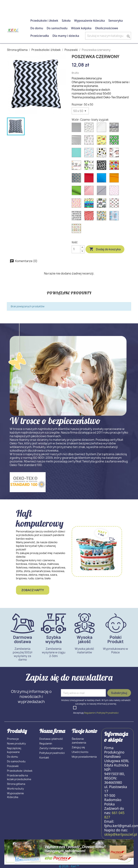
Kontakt (44, 758)
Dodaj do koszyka (105, 249)
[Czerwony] (90, 179)
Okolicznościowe (107, 28)
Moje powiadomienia (84, 757)
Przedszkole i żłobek (44, 21)
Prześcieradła (40, 36)
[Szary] (102, 191)
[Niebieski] (102, 179)
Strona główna (16, 784)
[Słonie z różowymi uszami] (77, 166)
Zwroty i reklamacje (51, 748)
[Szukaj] (108, 36)
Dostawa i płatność (51, 739)
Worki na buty (15, 789)
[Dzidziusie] (115, 153)
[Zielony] (77, 191)
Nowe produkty (16, 743)
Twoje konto (85, 731)
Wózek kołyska (81, 28)
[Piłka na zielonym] (115, 141)
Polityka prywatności (52, 753)
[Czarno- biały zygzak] (102, 166)
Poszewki (13, 766)
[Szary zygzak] (77, 141)
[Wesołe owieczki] (90, 166)
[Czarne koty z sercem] (77, 217)
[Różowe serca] (115, 191)
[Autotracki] (102, 204)
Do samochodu (57, 28)
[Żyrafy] (77, 204)
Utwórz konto (80, 752)
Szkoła (66, 21)
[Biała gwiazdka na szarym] (115, 128)
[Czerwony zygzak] (90, 217)
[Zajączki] (115, 217)
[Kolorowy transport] (90, 204)
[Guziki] (115, 166)
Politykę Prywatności (108, 713)
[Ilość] (76, 249)
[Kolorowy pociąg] (77, 229)
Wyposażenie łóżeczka (90, 21)
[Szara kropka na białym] (102, 128)
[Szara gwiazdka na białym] (90, 128)
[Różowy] (90, 191)
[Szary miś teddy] (90, 141)
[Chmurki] (90, 153)
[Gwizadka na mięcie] (77, 153)
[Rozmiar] (80, 111)
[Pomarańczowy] (115, 179)
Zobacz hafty (33, 590)
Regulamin (90, 713)
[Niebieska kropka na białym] (77, 179)
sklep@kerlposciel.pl (121, 834)
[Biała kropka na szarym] (77, 128)
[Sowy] (115, 204)
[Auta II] (102, 141)
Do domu (37, 28)
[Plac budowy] (102, 217)
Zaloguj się (78, 747)
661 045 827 (39, 5)
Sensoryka (116, 21)
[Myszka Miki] (102, 153)
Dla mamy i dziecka (66, 36)
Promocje (13, 739)
